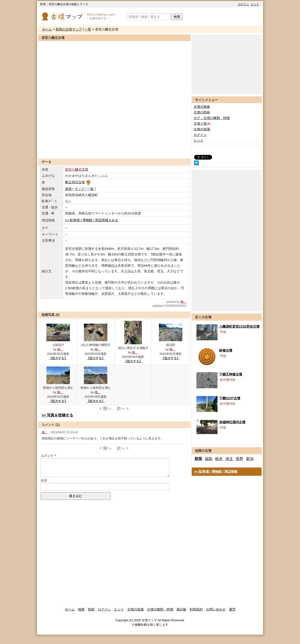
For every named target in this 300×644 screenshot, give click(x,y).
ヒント (255, 4)
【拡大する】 (58, 358)
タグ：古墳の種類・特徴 (212, 118)
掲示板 (181, 609)
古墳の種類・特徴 (160, 609)
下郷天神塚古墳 (231, 374)
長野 (240, 459)
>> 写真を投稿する (57, 415)
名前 (44, 480)
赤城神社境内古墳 (232, 422)
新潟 (250, 459)
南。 (184, 302)
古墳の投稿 (202, 112)
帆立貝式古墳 (78, 182)
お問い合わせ (216, 609)
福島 (209, 459)
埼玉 (229, 459)
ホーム (47, 29)
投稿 (91, 609)
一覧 (88, 29)
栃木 (219, 459)
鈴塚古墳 (226, 350)
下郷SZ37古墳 (230, 398)
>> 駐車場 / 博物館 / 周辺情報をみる (92, 220)
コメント (47, 456)
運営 (232, 609)
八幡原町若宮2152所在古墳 (239, 326)
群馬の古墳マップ (69, 29)
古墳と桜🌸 (202, 124)
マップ (79, 189)
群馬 (68, 189)
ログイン (244, 4)
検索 (177, 17)
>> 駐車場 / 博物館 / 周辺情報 (216, 472)
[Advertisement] (114, 147)
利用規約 (196, 609)
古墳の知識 (202, 129)
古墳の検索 (202, 107)
